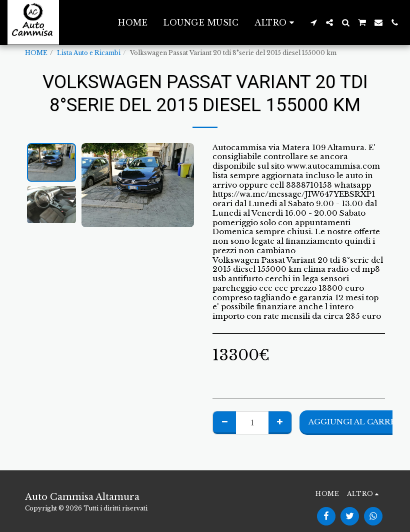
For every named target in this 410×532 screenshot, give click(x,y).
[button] (313, 23)
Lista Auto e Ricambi (89, 53)
